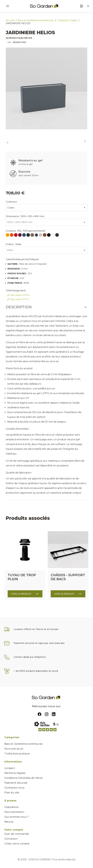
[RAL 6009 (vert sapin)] (28, 236)
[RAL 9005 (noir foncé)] (49, 236)
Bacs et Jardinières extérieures (24, 744)
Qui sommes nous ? (17, 817)
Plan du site (12, 793)
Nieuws (9, 822)
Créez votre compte (17, 844)
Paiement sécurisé (16, 783)
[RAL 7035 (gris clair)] (41, 236)
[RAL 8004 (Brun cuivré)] (45, 236)
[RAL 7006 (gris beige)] (33, 236)
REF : (10, 42)
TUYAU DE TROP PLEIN (22, 577)
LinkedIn (54, 714)
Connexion (11, 839)
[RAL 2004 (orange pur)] (12, 236)
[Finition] (46, 250)
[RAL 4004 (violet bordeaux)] (20, 236)
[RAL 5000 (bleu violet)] (24, 236)
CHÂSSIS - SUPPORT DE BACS (68, 577)
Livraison (10, 768)
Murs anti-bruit (14, 749)
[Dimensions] (46, 222)
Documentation (14, 812)
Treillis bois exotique (17, 754)
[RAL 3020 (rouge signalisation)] (16, 236)
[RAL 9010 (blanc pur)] (53, 236)
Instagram (47, 714)
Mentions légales (15, 773)
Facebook (39, 714)
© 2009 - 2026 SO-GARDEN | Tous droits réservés (47, 859)
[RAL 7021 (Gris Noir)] (57, 236)
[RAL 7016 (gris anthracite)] (37, 236)
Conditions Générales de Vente (24, 778)
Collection (11, 202)
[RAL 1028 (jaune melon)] (8, 236)
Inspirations (11, 807)
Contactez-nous (14, 788)
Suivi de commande (17, 834)
